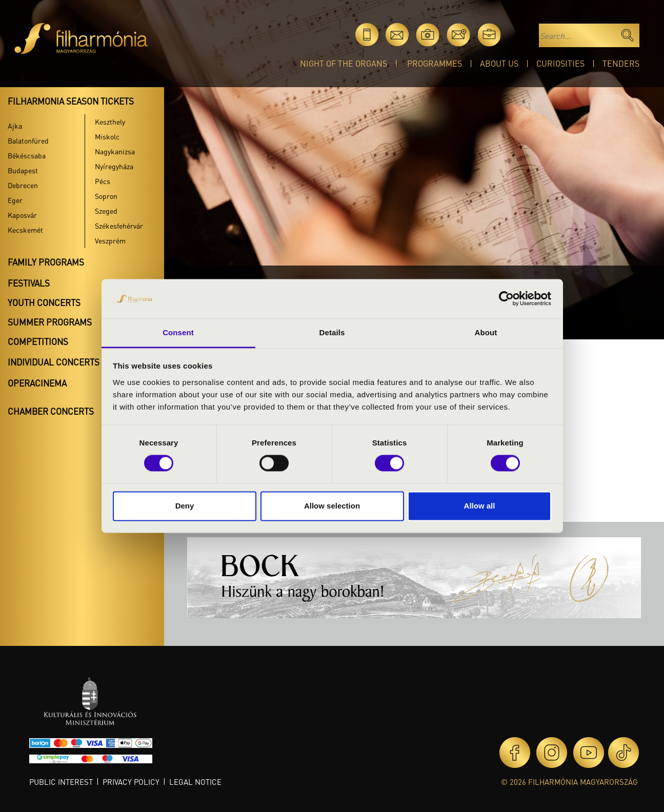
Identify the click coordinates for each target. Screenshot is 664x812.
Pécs (103, 181)
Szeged (106, 211)
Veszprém (110, 240)
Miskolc (107, 136)
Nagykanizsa (115, 151)
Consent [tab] (178, 332)
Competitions (38, 341)
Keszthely (110, 121)
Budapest (23, 170)
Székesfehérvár (119, 226)
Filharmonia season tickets (71, 101)
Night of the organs (344, 63)
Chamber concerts (51, 411)
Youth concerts (44, 302)
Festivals (29, 283)
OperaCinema (37, 383)
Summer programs (50, 322)
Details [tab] (332, 332)
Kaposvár (22, 215)
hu (520, 35)
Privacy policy (131, 782)
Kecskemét (25, 230)
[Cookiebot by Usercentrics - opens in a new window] (506, 299)
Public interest (61, 782)
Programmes (435, 63)
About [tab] (486, 332)
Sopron (106, 196)
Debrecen (23, 185)
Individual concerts (54, 362)
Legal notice (195, 782)
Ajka (15, 126)
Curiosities (560, 63)
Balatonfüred (28, 140)
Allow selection (332, 506)
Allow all (480, 506)
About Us (499, 63)
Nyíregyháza (114, 166)
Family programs (46, 262)
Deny (185, 506)
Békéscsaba (27, 155)
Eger (15, 200)
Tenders (621, 63)
